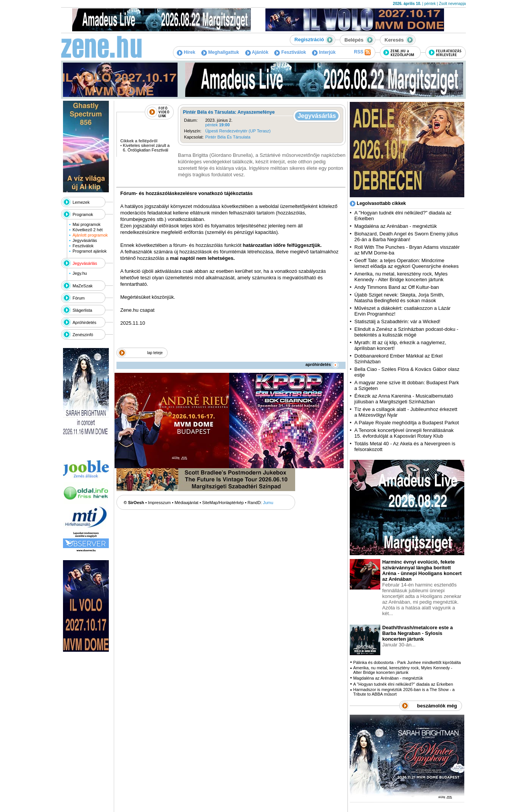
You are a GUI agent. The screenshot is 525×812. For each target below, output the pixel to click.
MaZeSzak (83, 286)
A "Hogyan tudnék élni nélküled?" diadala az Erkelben (403, 684)
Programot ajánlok (90, 251)
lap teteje (155, 353)
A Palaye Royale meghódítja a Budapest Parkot (407, 423)
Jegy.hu (80, 273)
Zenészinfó (83, 335)
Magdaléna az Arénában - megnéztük (396, 226)
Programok (83, 214)
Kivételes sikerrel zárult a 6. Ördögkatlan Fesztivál (146, 148)
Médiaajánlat (186, 503)
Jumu (268, 503)
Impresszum (159, 503)
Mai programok (86, 224)
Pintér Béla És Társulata (228, 137)
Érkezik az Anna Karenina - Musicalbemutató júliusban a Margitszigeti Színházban (404, 399)
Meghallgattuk (220, 52)
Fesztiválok (290, 52)
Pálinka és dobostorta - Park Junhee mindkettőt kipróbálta (407, 662)
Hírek (186, 52)
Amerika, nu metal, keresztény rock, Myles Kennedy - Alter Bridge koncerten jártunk (401, 277)
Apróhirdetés (84, 322)
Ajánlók (257, 52)
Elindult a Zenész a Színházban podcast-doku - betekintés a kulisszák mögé (406, 332)
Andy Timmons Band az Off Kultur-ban (397, 287)
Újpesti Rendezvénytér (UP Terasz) (238, 131)
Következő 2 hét (88, 230)
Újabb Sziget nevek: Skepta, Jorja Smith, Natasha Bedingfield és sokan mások (399, 298)
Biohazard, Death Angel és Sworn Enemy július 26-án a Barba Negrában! (406, 237)
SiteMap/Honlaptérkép (223, 503)
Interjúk (324, 52)
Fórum (79, 298)
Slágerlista (82, 310)
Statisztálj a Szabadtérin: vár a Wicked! (397, 321)
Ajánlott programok (90, 235)
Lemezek (81, 202)
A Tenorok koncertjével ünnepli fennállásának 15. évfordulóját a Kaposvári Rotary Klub (404, 433)
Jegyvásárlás (85, 240)
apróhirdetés (322, 364)
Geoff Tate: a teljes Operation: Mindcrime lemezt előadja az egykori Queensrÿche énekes (406, 263)
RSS (362, 52)
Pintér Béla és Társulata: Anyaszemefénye (229, 112)
